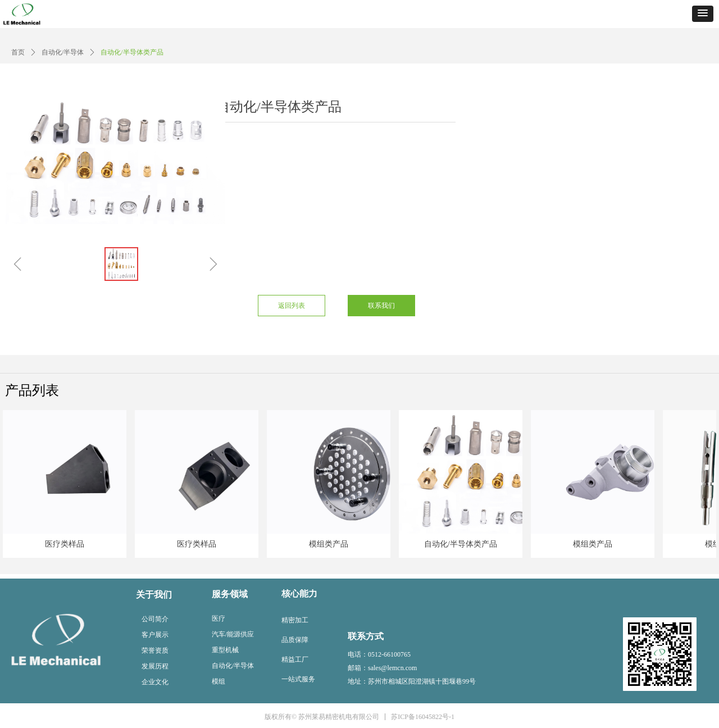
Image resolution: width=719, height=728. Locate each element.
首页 (18, 52)
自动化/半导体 (63, 52)
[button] (703, 14)
